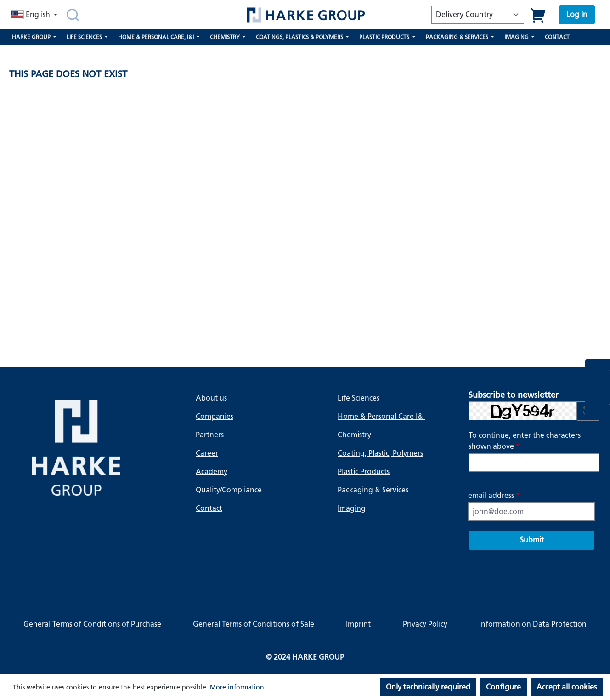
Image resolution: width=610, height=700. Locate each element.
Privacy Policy (425, 624)
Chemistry (354, 435)
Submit (532, 540)
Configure (503, 687)
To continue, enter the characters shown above (525, 441)
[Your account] (577, 15)
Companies (215, 416)
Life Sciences (359, 398)
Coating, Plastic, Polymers (380, 453)
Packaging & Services (373, 490)
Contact (209, 508)
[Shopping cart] (539, 15)
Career (207, 453)
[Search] (73, 15)
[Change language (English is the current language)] (35, 15)
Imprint (358, 624)
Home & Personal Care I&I (381, 416)
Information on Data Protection (533, 624)
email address (494, 495)
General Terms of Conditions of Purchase (92, 624)
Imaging (352, 508)
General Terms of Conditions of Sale (254, 624)
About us (211, 398)
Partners (210, 435)
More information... (240, 687)
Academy (212, 471)
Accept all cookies (567, 687)
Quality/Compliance (229, 490)
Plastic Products (364, 471)
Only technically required (428, 687)
